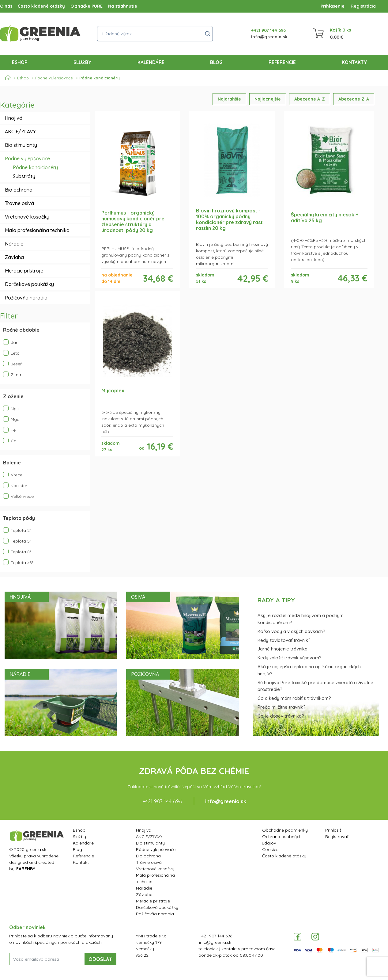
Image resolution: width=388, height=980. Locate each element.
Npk (11, 408)
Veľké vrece (18, 496)
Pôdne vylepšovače (54, 78)
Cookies (270, 849)
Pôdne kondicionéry (100, 78)
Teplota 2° (17, 530)
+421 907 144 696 (268, 30)
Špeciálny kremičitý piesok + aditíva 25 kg (325, 217)
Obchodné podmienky (285, 830)
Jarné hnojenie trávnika (283, 649)
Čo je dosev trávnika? (281, 716)
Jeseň (13, 364)
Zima (12, 374)
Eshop (21, 62)
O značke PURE (87, 6)
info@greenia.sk (269, 37)
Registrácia (363, 6)
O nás (6, 6)
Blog (216, 62)
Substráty (24, 176)
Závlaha (14, 257)
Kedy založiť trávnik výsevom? (290, 658)
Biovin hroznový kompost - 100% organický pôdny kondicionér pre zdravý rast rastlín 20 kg (229, 219)
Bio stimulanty (21, 145)
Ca (10, 441)
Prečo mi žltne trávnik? (282, 707)
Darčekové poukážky (29, 284)
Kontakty (354, 62)
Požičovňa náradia (26, 298)
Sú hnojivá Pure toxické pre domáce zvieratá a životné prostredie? (315, 686)
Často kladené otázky (41, 6)
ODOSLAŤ (100, 959)
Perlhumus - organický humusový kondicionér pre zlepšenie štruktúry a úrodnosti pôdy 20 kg (133, 222)
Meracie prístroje (24, 271)
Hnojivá (14, 118)
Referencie (282, 62)
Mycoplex (113, 391)
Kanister (15, 485)
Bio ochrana (19, 190)
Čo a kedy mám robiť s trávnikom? (294, 698)
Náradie (14, 244)
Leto (11, 353)
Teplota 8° (17, 552)
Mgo (11, 419)
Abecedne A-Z (310, 99)
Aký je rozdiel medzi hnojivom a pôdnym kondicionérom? (301, 619)
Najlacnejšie (268, 99)
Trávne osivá (19, 203)
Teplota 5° (17, 541)
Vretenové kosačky (27, 217)
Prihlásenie (333, 6)
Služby (83, 62)
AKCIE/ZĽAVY (20, 132)
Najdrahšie (229, 99)
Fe (9, 430)
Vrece (13, 475)
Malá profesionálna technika (37, 230)
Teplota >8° (18, 562)
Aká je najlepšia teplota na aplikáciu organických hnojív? (309, 670)
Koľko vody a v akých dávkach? (291, 631)
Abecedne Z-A (354, 99)
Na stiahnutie (123, 6)
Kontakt (81, 862)
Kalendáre (151, 62)
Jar (10, 342)
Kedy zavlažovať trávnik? (284, 640)
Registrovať (337, 837)
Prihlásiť (333, 830)
